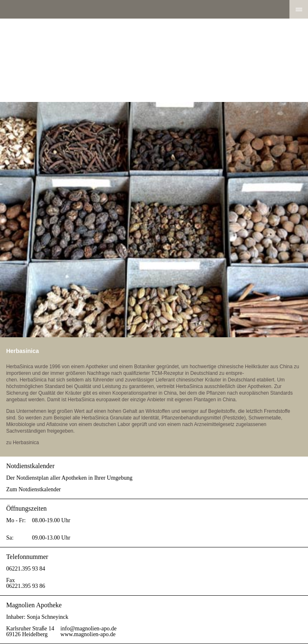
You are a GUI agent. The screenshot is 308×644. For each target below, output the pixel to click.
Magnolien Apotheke (154, 60)
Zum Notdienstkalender (34, 489)
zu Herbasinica (22, 443)
